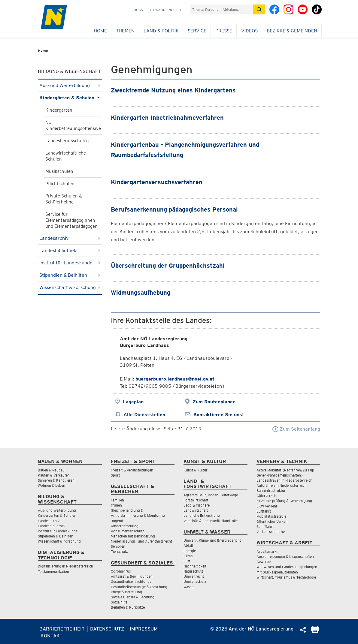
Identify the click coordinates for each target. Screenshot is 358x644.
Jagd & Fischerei (197, 505)
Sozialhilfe (119, 602)
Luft (187, 561)
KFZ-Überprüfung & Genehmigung (284, 501)
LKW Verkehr (267, 506)
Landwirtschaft (196, 510)
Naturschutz (193, 571)
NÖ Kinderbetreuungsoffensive (73, 125)
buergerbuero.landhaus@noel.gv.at (175, 379)
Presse (224, 31)
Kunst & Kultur (196, 470)
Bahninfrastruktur (271, 491)
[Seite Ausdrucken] (315, 631)
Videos (249, 31)
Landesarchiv (70, 238)
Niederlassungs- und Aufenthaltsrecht (141, 541)
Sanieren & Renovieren (56, 480)
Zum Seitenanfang (296, 429)
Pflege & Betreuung (126, 592)
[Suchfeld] (221, 9)
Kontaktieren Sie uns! (218, 415)
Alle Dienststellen (144, 415)
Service (197, 31)
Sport (115, 475)
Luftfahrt (264, 511)
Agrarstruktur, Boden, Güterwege (211, 495)
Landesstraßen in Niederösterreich (284, 480)
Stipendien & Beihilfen (70, 275)
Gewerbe (264, 562)
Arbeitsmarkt (267, 551)
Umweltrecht (194, 576)
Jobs (138, 10)
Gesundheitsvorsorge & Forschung (139, 587)
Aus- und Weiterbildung (70, 85)
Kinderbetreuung (125, 526)
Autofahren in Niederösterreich (282, 485)
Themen (125, 31)
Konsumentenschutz (127, 531)
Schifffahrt (265, 527)
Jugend (117, 521)
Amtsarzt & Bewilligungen (132, 576)
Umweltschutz (195, 581)
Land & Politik (161, 31)
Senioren (118, 546)
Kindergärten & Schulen (70, 98)
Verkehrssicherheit (272, 532)
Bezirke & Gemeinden (292, 31)
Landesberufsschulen (67, 141)
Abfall (188, 545)
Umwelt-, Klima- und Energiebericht (212, 540)
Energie (190, 551)
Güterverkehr (267, 496)
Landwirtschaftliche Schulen (66, 156)
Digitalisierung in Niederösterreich (65, 566)
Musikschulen (59, 171)
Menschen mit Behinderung (133, 536)
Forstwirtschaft (196, 500)
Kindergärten (59, 110)
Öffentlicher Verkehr (273, 521)
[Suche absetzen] (259, 9)
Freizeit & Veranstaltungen (132, 470)
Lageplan (133, 402)
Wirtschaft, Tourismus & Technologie (286, 577)
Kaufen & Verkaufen (54, 475)
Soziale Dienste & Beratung (133, 597)
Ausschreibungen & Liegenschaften (285, 557)
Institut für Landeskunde (70, 263)
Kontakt (52, 636)
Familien (117, 500)
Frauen (116, 505)
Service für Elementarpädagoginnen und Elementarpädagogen (71, 220)
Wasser (189, 587)
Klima (188, 556)
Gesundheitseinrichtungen (132, 581)
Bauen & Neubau (51, 470)
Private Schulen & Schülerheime (64, 199)
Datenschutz (107, 629)
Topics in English (165, 10)
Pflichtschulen (60, 184)
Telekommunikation (53, 572)
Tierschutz (119, 551)
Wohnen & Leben (52, 485)
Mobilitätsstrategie (271, 516)
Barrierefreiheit (62, 629)
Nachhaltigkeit (195, 566)
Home (100, 31)
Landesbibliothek (70, 250)
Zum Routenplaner (214, 402)
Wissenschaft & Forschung (70, 287)
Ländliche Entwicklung (202, 515)
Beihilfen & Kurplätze (128, 607)
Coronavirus (121, 571)
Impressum (144, 629)
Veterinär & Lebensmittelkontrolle (211, 521)
